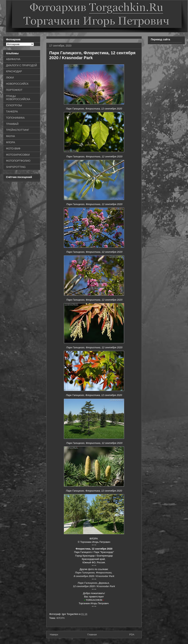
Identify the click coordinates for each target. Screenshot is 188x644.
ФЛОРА (61, 618)
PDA (132, 635)
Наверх (54, 635)
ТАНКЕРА (12, 112)
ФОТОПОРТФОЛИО (18, 161)
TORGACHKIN (94, 600)
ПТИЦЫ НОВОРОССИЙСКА (18, 98)
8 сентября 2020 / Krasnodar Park (94, 576)
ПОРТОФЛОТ (14, 90)
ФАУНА (10, 136)
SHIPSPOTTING (16, 167)
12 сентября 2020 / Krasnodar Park (94, 586)
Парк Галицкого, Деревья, (94, 583)
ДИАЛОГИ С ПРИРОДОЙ (21, 65)
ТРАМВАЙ (12, 124)
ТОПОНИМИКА (15, 118)
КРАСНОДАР (14, 71)
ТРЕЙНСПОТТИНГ (18, 130)
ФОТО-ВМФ (13, 149)
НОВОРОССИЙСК (17, 84)
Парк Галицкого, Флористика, (94, 573)
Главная (92, 635)
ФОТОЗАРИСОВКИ (18, 155)
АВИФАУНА (13, 59)
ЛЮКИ (10, 78)
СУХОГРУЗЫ (14, 105)
